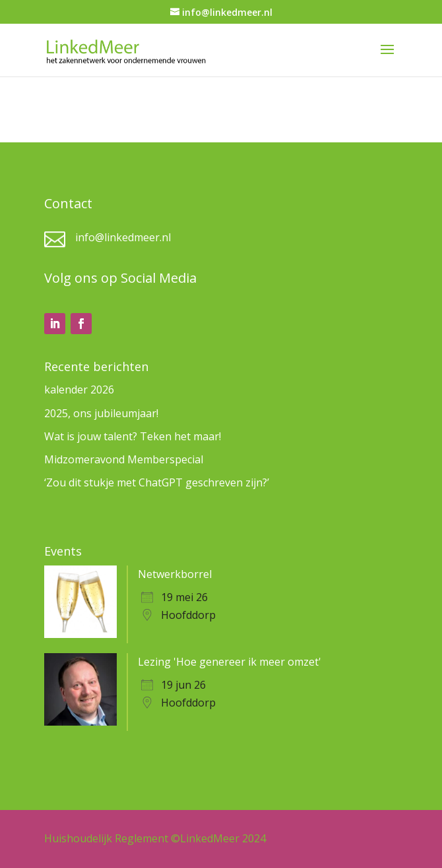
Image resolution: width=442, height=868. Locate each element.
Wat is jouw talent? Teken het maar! (133, 436)
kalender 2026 (79, 390)
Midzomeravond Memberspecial (124, 459)
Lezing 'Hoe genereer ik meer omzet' (230, 662)
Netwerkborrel (175, 574)
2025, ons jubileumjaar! (101, 413)
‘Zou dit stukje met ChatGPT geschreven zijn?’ (157, 482)
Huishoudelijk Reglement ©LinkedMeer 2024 (155, 838)
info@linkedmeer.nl (123, 237)
